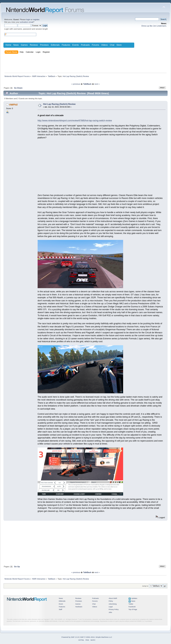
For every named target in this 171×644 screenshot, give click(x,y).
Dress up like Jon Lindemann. (154, 26)
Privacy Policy (114, 609)
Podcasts (85, 45)
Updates (134, 598)
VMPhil (13, 105)
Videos (104, 45)
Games (24, 45)
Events (76, 45)
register (36, 19)
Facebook (132, 607)
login (28, 19)
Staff (60, 609)
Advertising (113, 604)
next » (97, 84)
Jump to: (145, 586)
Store (119, 45)
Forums (95, 45)
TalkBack (87, 84)
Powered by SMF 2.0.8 (70, 637)
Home (8, 45)
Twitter (131, 604)
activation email (27, 22)
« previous (76, 84)
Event (61, 604)
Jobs (110, 612)
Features (66, 45)
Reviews (34, 45)
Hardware (79, 607)
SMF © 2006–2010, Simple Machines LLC (96, 637)
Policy (111, 601)
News (16, 45)
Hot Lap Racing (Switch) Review (59, 104)
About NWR (113, 598)
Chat (112, 45)
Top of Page (133, 609)
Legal (111, 607)
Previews (44, 45)
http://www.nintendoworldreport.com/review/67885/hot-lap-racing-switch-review (75, 121)
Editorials (55, 45)
